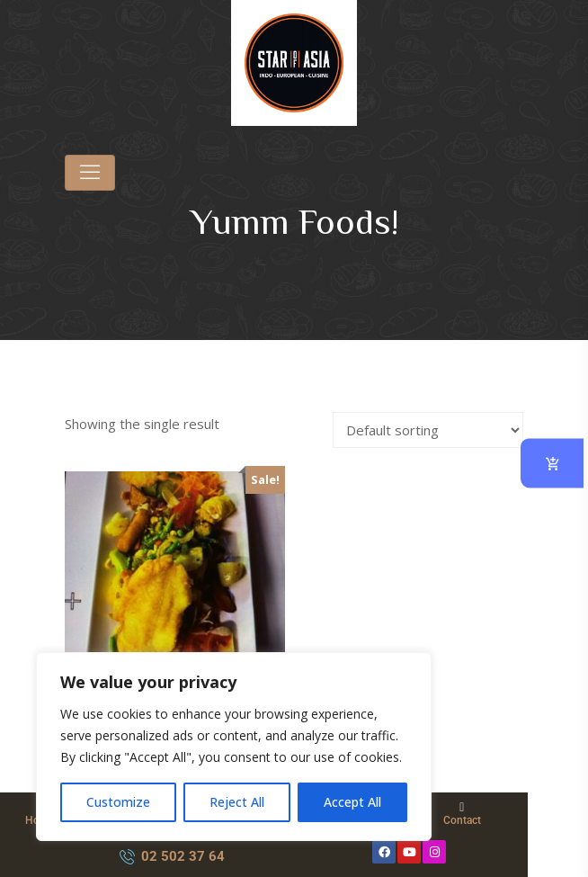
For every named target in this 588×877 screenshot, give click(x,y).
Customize (118, 802)
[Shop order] (428, 430)
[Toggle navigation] (90, 173)
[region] (234, 747)
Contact (462, 820)
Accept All (352, 802)
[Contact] (462, 808)
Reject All (237, 802)
